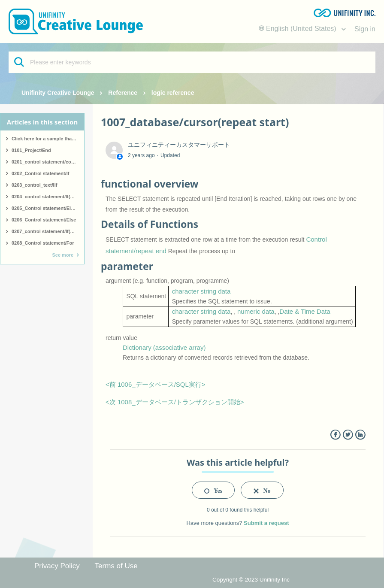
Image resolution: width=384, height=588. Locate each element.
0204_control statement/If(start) (47, 197)
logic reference (173, 93)
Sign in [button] (365, 29)
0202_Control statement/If (40, 173)
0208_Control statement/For (43, 243)
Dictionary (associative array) (164, 347)
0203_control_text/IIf (34, 185)
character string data (201, 291)
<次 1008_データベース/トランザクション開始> (175, 402)
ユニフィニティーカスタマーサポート (179, 145)
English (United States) (299, 29)
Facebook (335, 435)
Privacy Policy (57, 566)
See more (63, 255)
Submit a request (266, 523)
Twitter (348, 435)
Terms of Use (116, 566)
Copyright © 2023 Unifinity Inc (251, 580)
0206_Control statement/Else (44, 220)
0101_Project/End (31, 150)
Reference (123, 93)
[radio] (213, 490)
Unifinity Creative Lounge (58, 93)
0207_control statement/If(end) (46, 231)
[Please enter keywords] (192, 62)
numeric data (256, 311)
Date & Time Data (305, 311)
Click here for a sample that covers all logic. (48, 139)
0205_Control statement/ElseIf (45, 208)
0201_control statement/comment (48, 162)
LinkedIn (360, 435)
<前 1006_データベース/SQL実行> (156, 384)
